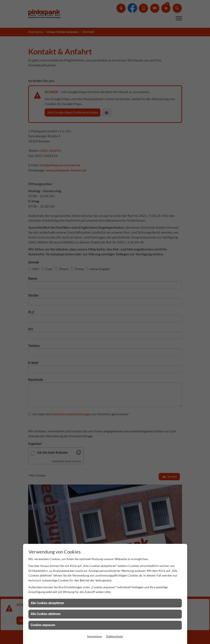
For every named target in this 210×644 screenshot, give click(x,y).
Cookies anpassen (43, 625)
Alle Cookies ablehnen (46, 614)
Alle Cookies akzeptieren (47, 603)
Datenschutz (115, 636)
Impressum (95, 636)
